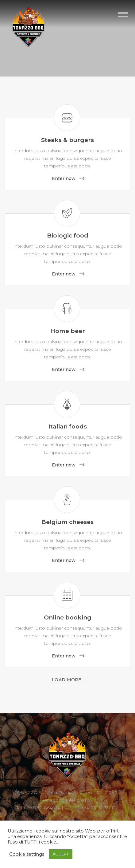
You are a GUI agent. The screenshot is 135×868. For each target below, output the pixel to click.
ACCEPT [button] (61, 854)
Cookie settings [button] (27, 854)
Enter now (64, 178)
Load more (67, 680)
